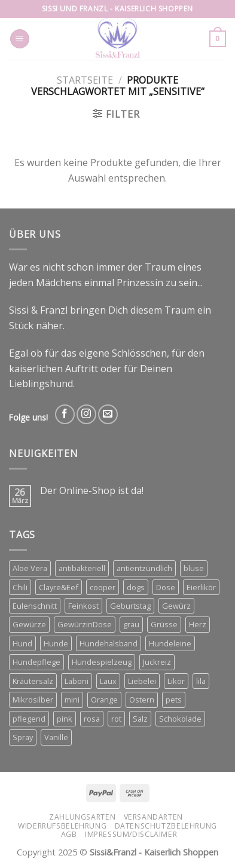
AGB (69, 834)
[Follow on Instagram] (86, 414)
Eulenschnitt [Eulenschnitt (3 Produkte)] (35, 606)
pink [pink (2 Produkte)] (65, 719)
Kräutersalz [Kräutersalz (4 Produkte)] (33, 681)
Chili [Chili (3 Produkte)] (20, 587)
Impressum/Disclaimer (131, 834)
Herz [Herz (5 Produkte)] (198, 624)
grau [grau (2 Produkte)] (131, 624)
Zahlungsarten (82, 817)
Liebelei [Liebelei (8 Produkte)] (142, 681)
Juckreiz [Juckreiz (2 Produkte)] (157, 662)
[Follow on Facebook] (65, 414)
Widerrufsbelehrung (62, 826)
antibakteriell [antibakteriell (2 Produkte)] (82, 568)
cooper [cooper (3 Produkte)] (103, 587)
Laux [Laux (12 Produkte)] (108, 681)
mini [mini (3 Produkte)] (72, 700)
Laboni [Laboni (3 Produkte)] (77, 681)
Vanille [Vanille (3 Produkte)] (56, 737)
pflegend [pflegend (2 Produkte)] (29, 719)
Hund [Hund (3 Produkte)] (22, 643)
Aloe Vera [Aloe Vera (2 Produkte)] (30, 568)
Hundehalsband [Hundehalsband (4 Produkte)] (109, 643)
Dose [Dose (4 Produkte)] (166, 587)
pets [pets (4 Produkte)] (174, 700)
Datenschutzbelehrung (166, 826)
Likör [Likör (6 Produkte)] (176, 681)
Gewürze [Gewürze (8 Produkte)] (29, 624)
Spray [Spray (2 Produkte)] (23, 737)
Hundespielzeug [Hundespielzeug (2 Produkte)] (102, 662)
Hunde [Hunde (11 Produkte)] (56, 643)
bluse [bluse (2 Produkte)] (194, 568)
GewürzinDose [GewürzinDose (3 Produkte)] (85, 624)
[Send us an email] (108, 414)
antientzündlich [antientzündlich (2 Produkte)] (144, 568)
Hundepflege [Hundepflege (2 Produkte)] (36, 662)
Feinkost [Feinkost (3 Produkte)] (83, 606)
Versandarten (153, 817)
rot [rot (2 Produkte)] (116, 719)
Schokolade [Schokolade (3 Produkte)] (180, 719)
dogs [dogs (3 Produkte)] (136, 587)
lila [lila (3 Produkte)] (201, 681)
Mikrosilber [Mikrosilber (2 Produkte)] (33, 700)
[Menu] (20, 39)
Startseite (85, 80)
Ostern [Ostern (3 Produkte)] (142, 700)
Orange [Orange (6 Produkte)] (104, 700)
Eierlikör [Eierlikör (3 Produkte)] (201, 587)
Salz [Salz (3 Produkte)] (140, 719)
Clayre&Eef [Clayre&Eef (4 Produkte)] (59, 587)
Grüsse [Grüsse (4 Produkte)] (164, 624)
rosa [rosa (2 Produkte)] (92, 719)
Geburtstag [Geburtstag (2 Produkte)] (130, 606)
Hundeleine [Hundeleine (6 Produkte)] (170, 643)
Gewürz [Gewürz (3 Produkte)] (176, 606)
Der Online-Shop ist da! (92, 491)
